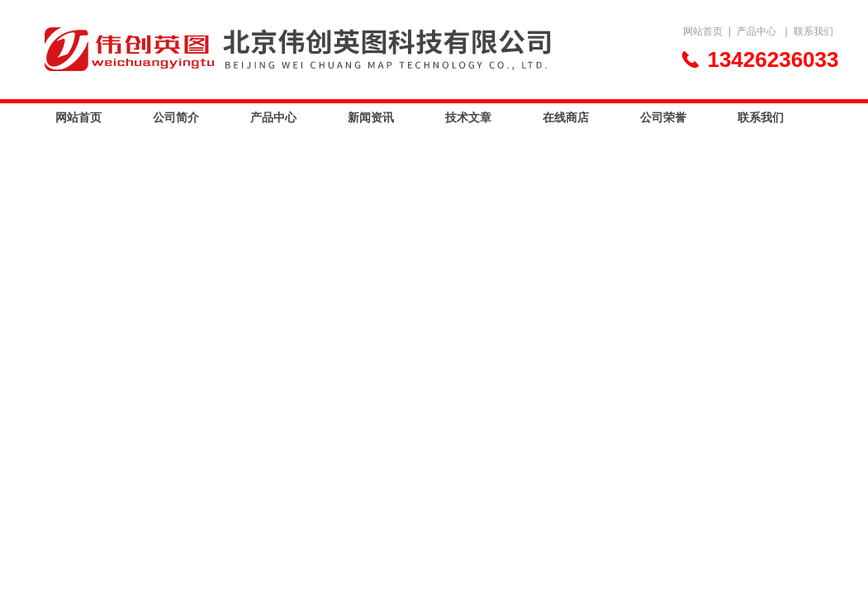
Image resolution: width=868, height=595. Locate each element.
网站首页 (703, 31)
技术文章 (468, 117)
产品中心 (757, 31)
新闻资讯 (371, 117)
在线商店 (566, 117)
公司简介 (176, 117)
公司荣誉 (663, 117)
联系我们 (813, 31)
